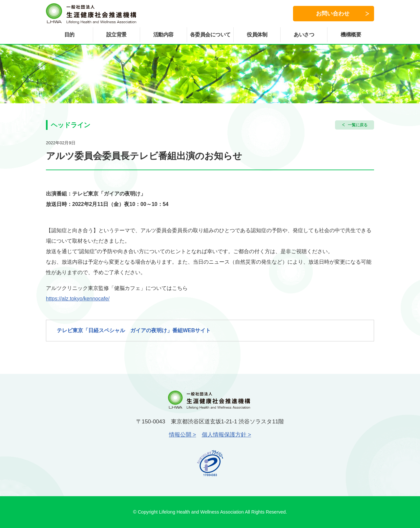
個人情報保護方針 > (227, 435)
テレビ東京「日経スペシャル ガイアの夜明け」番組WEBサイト (134, 330)
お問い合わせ (333, 14)
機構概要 (351, 35)
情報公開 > (183, 435)
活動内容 (163, 35)
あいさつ (304, 35)
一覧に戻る (358, 125)
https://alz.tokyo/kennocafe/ (78, 299)
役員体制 (257, 35)
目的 (69, 35)
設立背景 (116, 35)
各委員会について (210, 35)
